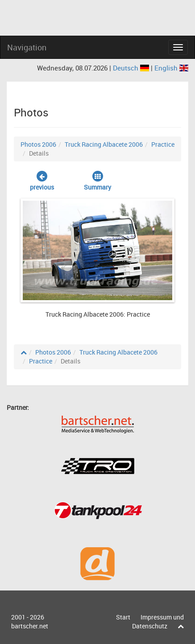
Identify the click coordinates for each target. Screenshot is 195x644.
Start (123, 617)
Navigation (27, 47)
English (171, 68)
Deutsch (132, 68)
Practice (163, 144)
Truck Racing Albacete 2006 (104, 144)
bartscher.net (30, 626)
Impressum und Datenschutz (158, 621)
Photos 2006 (38, 144)
